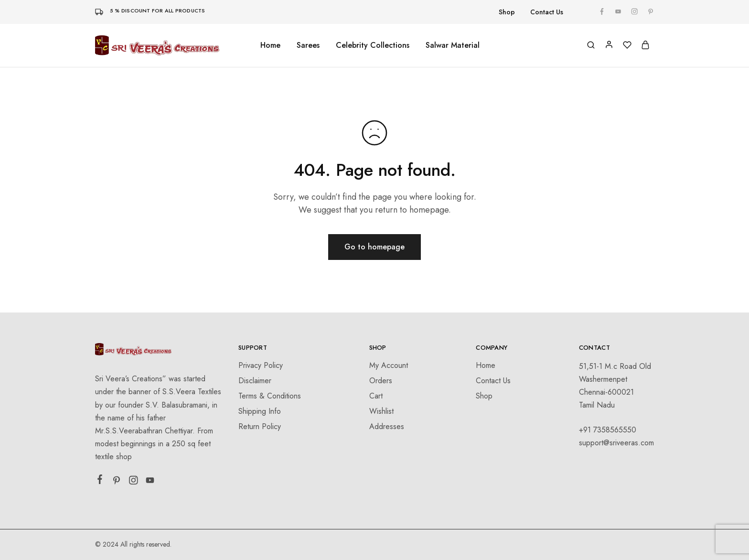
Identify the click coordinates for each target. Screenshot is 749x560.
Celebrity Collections (373, 45)
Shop (507, 12)
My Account (389, 365)
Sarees (308, 45)
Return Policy (260, 426)
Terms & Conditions (270, 396)
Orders (381, 381)
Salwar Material (453, 45)
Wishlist (381, 411)
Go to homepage (374, 247)
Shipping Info (260, 411)
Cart (376, 396)
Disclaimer (255, 381)
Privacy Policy (261, 365)
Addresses (387, 426)
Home (270, 45)
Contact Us (547, 12)
